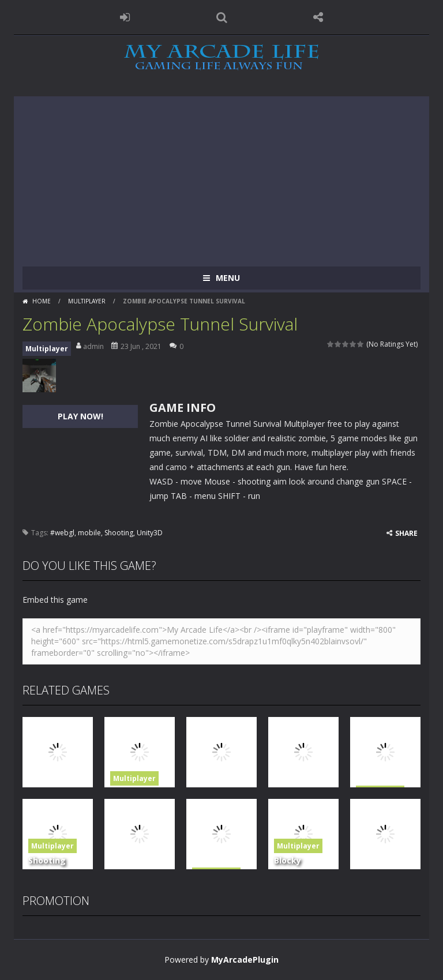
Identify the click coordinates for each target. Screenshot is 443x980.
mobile (89, 533)
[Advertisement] (221, 177)
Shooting (119, 533)
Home (42, 301)
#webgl (62, 533)
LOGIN (125, 17)
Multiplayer (87, 301)
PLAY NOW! (80, 416)
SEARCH (221, 17)
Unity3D (150, 533)
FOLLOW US (318, 17)
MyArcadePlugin (245, 960)
